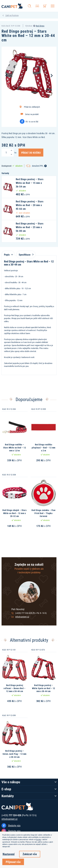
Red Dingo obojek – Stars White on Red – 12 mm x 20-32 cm (14, 513)
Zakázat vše (30, 854)
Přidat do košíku (31, 153)
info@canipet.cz (22, 617)
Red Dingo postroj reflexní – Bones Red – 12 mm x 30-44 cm (14, 688)
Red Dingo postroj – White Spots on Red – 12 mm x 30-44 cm (44, 688)
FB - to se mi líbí (32, 122)
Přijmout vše (13, 862)
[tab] (8, 253)
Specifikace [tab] (26, 255)
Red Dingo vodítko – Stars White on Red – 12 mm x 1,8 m (15, 447)
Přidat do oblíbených (32, 107)
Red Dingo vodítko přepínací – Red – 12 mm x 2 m (44, 447)
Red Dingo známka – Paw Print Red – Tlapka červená (43, 513)
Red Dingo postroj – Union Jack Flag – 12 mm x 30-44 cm (15, 754)
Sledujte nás (14, 825)
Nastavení (9, 854)
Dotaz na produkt (32, 114)
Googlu (39, 839)
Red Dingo (40, 26)
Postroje (15, 15)
